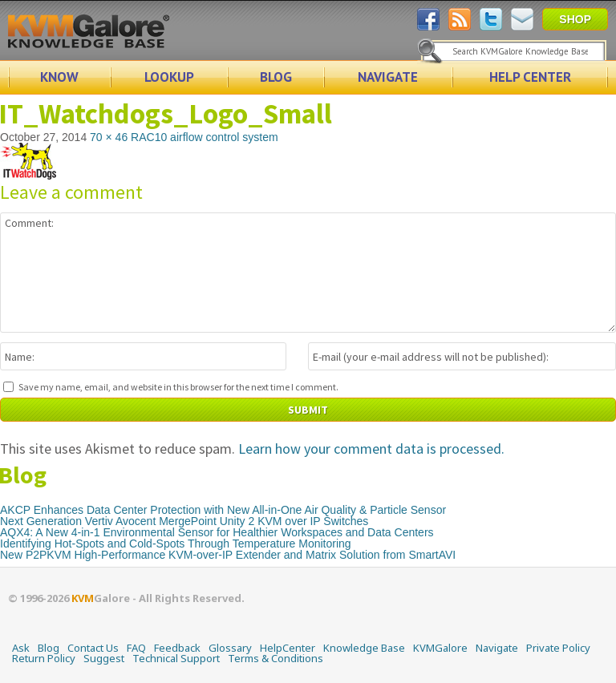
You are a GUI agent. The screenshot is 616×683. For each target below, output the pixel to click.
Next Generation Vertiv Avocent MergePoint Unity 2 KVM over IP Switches (184, 521)
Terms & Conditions (276, 658)
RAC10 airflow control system (205, 137)
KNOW (59, 77)
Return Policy (44, 658)
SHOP (575, 19)
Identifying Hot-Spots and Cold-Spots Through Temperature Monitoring (176, 544)
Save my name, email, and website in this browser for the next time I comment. (178, 387)
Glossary (230, 648)
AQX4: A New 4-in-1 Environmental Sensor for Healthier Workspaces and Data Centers (217, 532)
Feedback (177, 648)
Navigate (497, 648)
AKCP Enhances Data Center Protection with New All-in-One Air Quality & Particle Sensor (223, 510)
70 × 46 (109, 137)
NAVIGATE (388, 77)
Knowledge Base (364, 648)
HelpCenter (288, 648)
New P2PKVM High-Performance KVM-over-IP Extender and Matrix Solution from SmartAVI (228, 555)
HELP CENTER (530, 77)
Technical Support (176, 658)
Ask (21, 648)
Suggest (104, 658)
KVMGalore (440, 648)
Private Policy (558, 648)
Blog (49, 648)
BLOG (276, 77)
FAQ (136, 648)
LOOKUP (169, 77)
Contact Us (93, 648)
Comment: (308, 273)
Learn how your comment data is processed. (371, 449)
